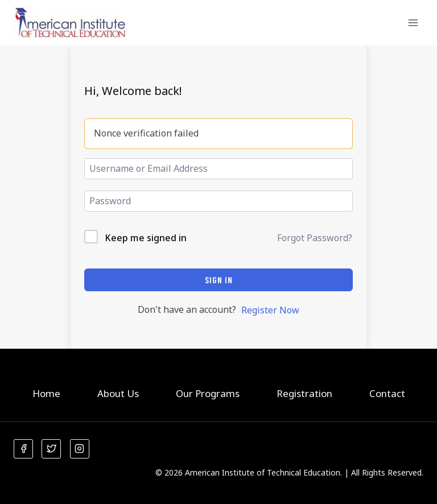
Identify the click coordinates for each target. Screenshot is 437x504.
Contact (387, 393)
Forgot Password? (315, 238)
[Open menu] (413, 22)
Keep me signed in (146, 238)
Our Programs (208, 393)
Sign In (219, 280)
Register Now (270, 310)
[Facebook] (23, 449)
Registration (304, 393)
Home (46, 393)
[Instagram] (80, 449)
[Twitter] (51, 449)
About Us (118, 393)
